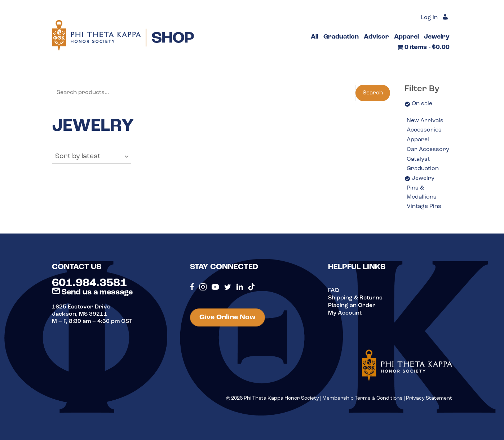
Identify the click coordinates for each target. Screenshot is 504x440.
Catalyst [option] (418, 159)
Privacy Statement (429, 398)
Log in (429, 18)
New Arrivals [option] (425, 121)
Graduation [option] (423, 169)
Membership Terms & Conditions (362, 398)
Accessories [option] (424, 130)
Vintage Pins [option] (424, 206)
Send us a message (92, 292)
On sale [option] (422, 104)
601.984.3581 (89, 283)
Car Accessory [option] (428, 150)
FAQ (333, 290)
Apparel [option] (418, 140)
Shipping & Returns (355, 298)
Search (373, 93)
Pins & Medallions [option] (422, 193)
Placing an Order (352, 305)
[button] (92, 157)
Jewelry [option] (423, 178)
